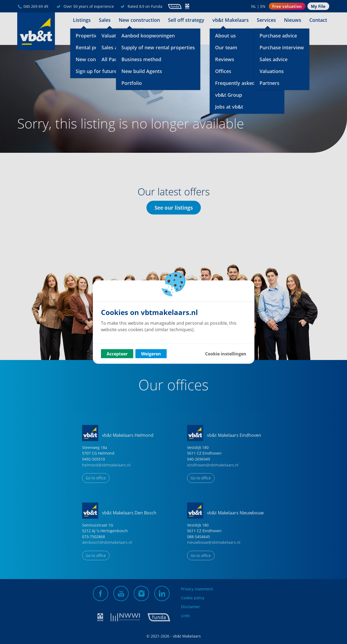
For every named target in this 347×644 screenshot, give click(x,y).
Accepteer (117, 354)
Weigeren (151, 354)
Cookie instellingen (226, 354)
